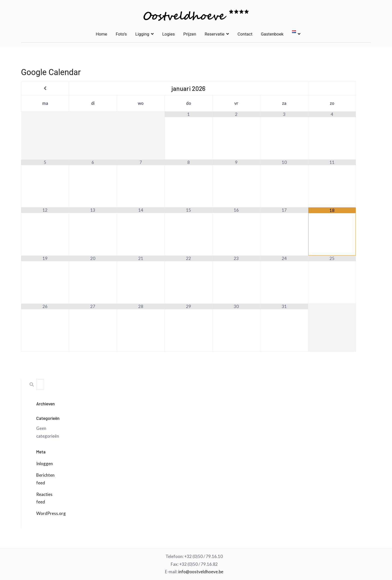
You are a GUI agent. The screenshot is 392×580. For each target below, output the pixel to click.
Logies (168, 34)
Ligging (142, 34)
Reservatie (215, 34)
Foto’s (121, 34)
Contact (245, 34)
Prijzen (190, 34)
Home (101, 34)
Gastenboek (272, 34)
